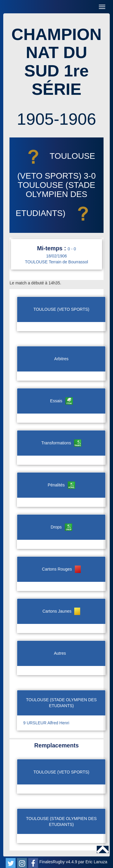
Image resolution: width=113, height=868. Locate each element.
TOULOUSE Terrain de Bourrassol (56, 262)
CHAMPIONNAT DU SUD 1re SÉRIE (57, 62)
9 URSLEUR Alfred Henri (46, 723)
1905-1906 (56, 119)
